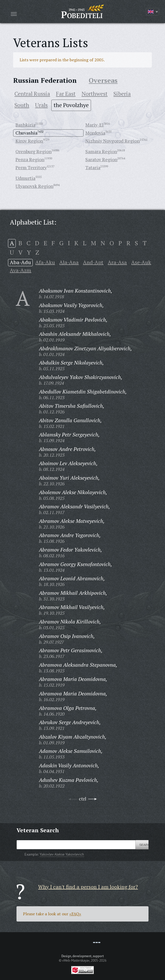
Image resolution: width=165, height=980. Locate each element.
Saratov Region (101, 159)
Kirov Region (29, 141)
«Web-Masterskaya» (76, 960)
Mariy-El (94, 125)
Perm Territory (31, 167)
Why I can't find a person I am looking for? (88, 887)
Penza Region (30, 159)
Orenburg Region (34, 151)
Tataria (93, 167)
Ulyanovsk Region (34, 186)
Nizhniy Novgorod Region (113, 141)
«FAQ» (75, 914)
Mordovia (95, 133)
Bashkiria (25, 125)
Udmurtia (25, 178)
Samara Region (101, 151)
